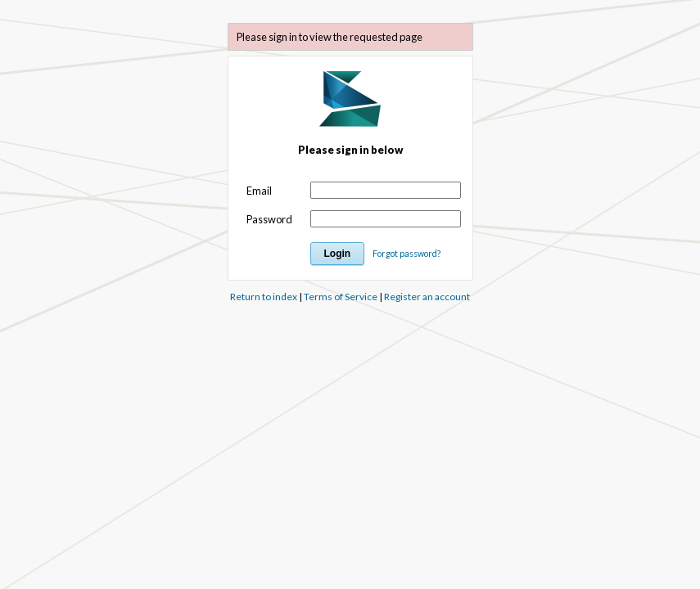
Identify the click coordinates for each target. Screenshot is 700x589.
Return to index (264, 297)
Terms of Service (341, 297)
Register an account (427, 297)
